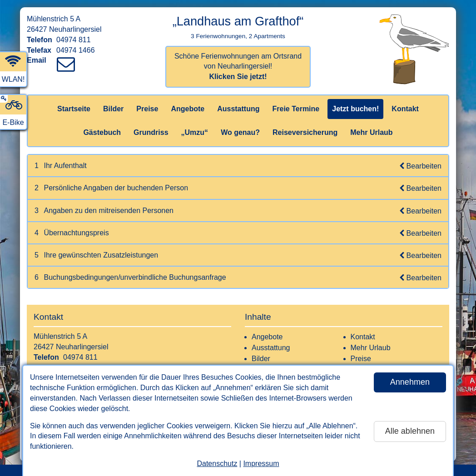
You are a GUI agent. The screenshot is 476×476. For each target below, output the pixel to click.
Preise (147, 109)
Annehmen (410, 382)
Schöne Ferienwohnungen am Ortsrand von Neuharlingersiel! (238, 67)
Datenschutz (217, 464)
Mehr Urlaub (371, 132)
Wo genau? (240, 132)
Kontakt (405, 109)
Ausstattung (238, 109)
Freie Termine (296, 109)
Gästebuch (102, 132)
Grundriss (151, 132)
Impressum (261, 464)
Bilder (113, 109)
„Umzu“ (195, 132)
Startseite (74, 109)
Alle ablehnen (410, 431)
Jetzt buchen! (355, 109)
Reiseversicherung (305, 132)
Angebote (188, 109)
